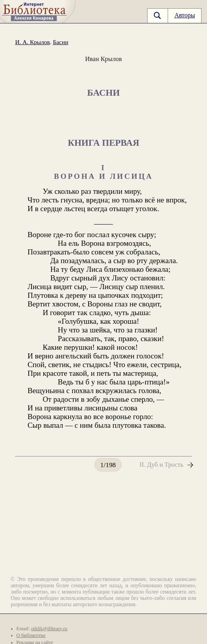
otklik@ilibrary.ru (49, 629)
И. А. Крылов (32, 42)
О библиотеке (31, 635)
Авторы (185, 15)
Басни (60, 42)
